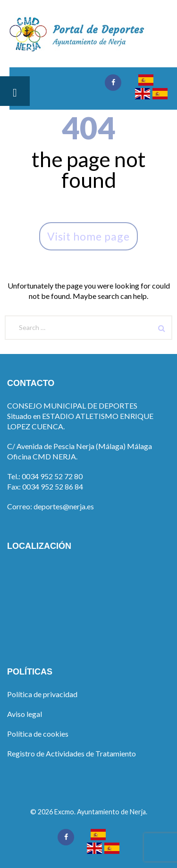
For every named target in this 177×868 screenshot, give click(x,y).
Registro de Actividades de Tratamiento (72, 753)
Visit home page (88, 236)
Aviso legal (25, 714)
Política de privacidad (42, 694)
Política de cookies (38, 734)
